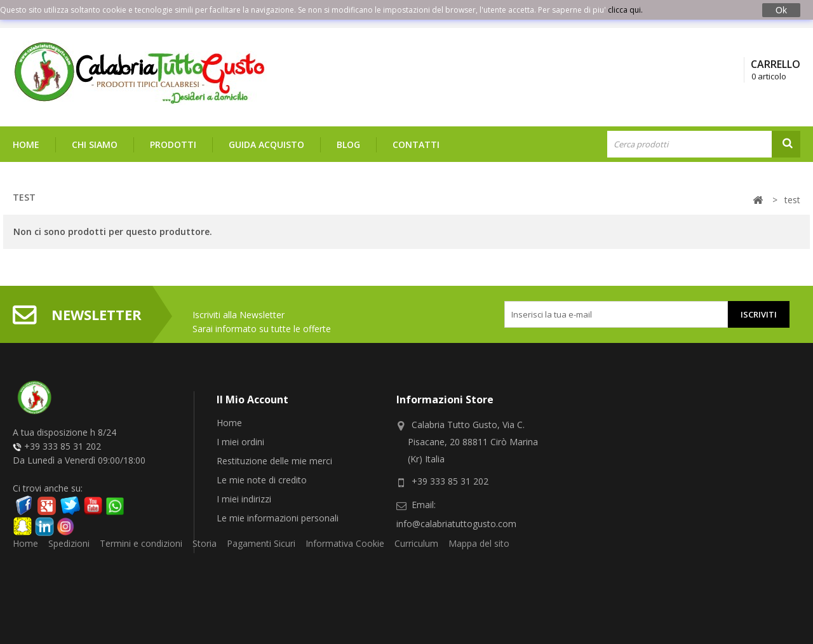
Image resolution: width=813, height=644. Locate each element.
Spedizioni (69, 566)
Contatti (416, 144)
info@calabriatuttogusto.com (456, 524)
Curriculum (416, 566)
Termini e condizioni (141, 566)
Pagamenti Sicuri (261, 566)
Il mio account (252, 399)
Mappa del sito (479, 566)
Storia (205, 566)
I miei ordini (240, 442)
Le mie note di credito (262, 480)
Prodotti (173, 144)
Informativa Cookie (345, 566)
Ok (781, 10)
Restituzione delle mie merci (274, 461)
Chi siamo (95, 144)
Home (26, 144)
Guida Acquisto (266, 144)
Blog (348, 144)
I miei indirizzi (244, 499)
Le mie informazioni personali (278, 518)
